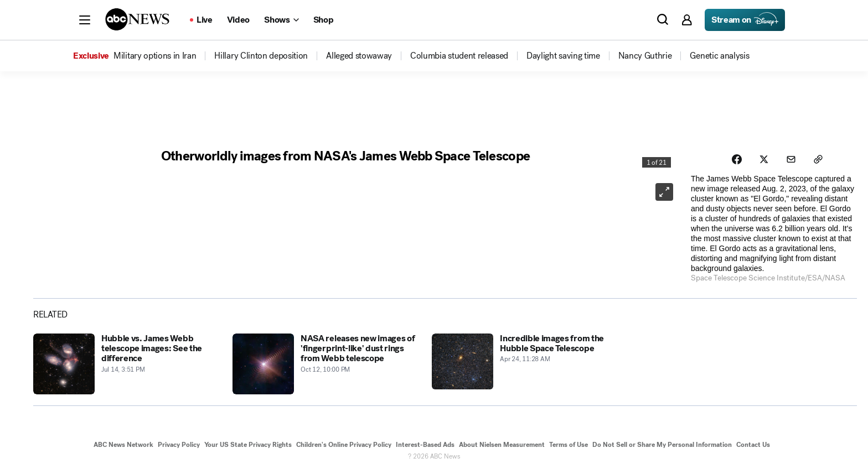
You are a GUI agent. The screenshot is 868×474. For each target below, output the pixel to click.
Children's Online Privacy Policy (344, 445)
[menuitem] (155, 56)
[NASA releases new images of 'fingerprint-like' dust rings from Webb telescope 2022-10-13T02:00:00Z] (325, 364)
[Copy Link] (819, 159)
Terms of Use (569, 445)
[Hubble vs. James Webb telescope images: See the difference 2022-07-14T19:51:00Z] (126, 364)
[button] (85, 20)
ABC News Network (123, 445)
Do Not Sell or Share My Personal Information (662, 445)
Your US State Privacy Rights (248, 445)
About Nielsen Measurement (502, 445)
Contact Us (753, 445)
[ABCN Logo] (137, 19)
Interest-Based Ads (425, 445)
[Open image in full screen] (664, 192)
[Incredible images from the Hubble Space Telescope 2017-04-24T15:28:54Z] (525, 364)
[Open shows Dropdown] (281, 20)
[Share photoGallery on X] (764, 159)
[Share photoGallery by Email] (792, 159)
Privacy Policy (179, 445)
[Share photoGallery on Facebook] (736, 159)
